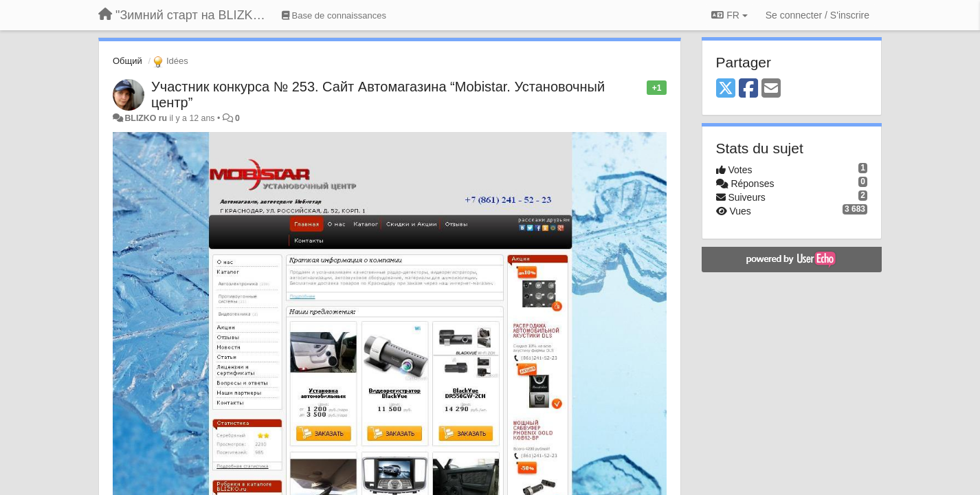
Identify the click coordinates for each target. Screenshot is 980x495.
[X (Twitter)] (726, 89)
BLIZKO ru (147, 118)
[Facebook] (748, 89)
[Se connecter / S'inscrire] (817, 15)
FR (729, 15)
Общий (127, 61)
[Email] (771, 89)
